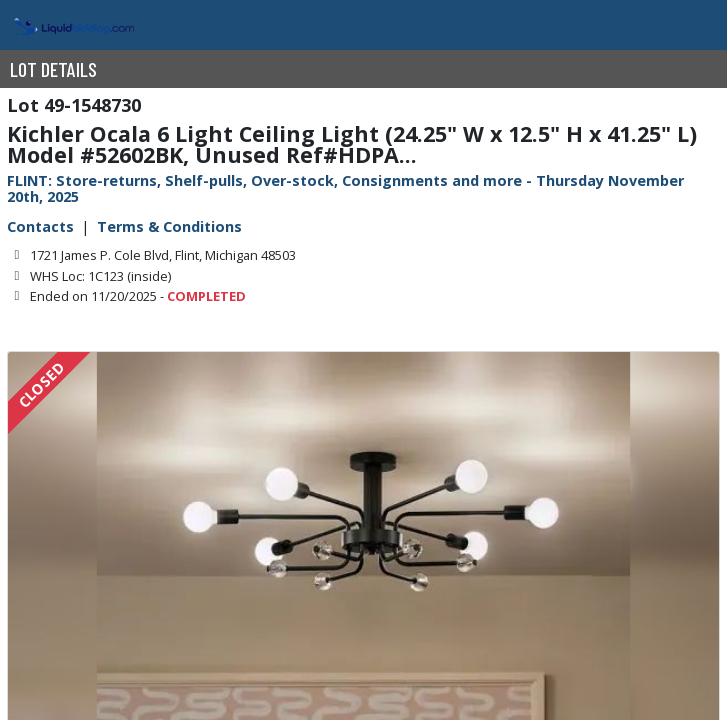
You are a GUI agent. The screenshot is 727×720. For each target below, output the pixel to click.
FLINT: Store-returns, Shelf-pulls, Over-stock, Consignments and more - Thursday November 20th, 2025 (345, 188)
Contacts (40, 226)
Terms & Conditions (169, 226)
